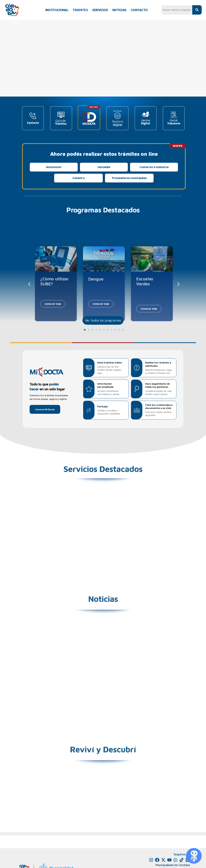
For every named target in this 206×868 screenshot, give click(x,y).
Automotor (54, 167)
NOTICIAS (119, 10)
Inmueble (104, 167)
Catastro (78, 178)
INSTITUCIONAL (57, 10)
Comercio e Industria (154, 167)
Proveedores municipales (129, 178)
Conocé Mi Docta (45, 409)
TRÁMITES (80, 10)
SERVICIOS (100, 10)
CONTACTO (139, 10)
